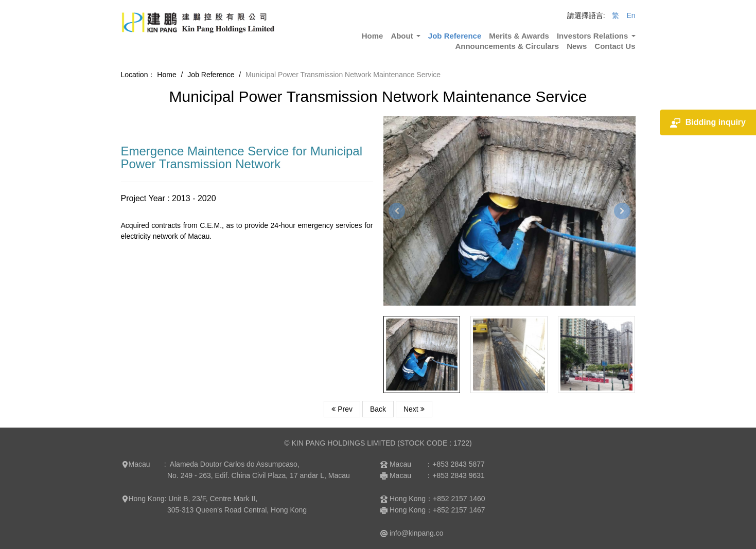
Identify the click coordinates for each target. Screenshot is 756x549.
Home (373, 36)
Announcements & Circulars (507, 46)
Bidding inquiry (708, 123)
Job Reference (455, 36)
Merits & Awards (519, 36)
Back (378, 409)
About (405, 36)
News (577, 46)
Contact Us (615, 46)
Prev (342, 409)
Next (414, 409)
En (631, 15)
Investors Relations (596, 36)
